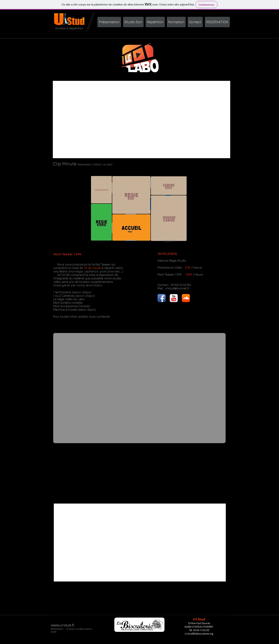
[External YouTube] (142, 120)
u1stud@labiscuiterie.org (199, 634)
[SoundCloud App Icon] (186, 298)
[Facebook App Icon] (162, 298)
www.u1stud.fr (63, 625)
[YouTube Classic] (174, 298)
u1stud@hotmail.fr (177, 288)
